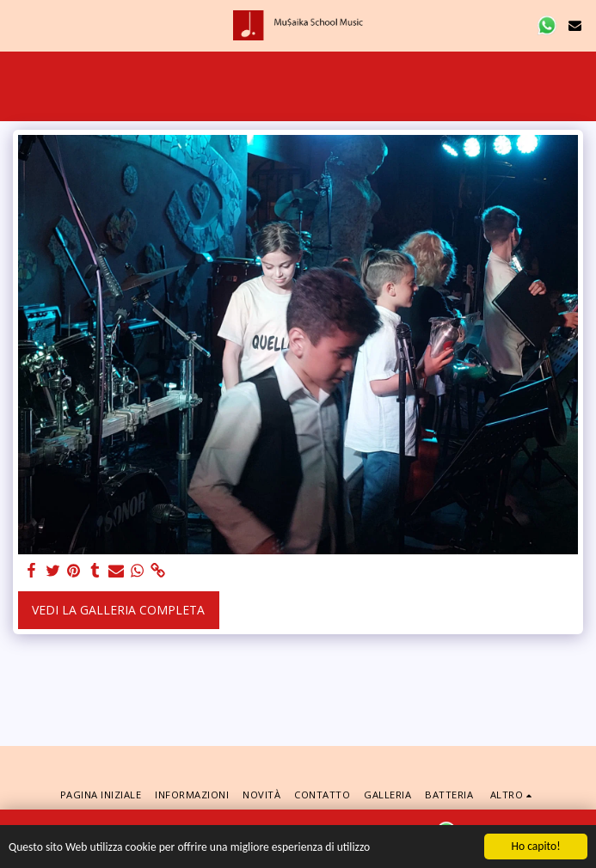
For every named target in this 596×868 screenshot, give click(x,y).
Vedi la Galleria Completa (118, 610)
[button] (19, 24)
